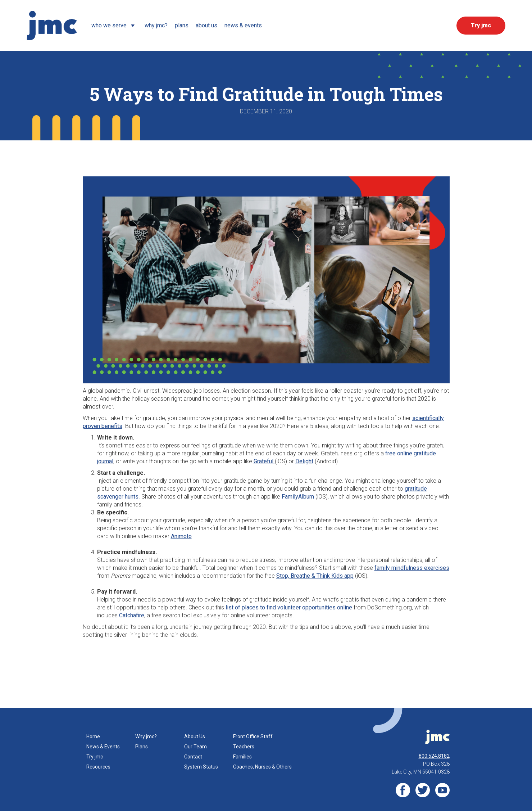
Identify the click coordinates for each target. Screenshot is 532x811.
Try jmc (95, 757)
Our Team (195, 747)
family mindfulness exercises (412, 568)
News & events (243, 25)
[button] (114, 26)
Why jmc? (146, 736)
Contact (193, 757)
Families (242, 757)
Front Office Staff (253, 736)
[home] (52, 26)
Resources (98, 767)
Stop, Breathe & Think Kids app (315, 576)
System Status (201, 767)
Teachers (244, 747)
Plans (182, 25)
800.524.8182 (434, 756)
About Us (195, 736)
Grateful (264, 461)
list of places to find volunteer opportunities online (289, 607)
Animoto (181, 536)
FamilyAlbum (298, 497)
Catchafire (132, 615)
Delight (304, 461)
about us (206, 25)
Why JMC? (156, 25)
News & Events (103, 747)
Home (93, 736)
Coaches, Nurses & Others (262, 767)
